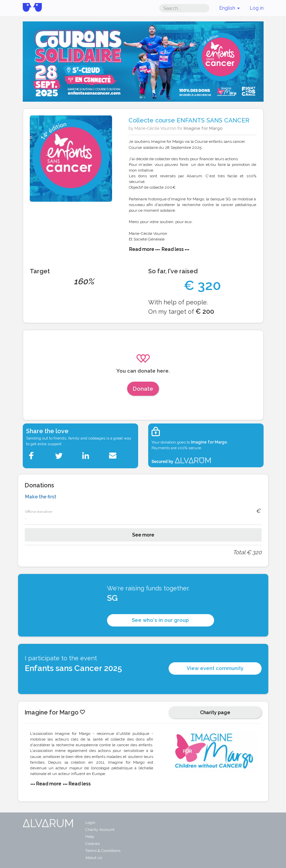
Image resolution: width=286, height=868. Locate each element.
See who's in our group (160, 620)
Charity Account (100, 830)
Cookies (92, 844)
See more (143, 535)
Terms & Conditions (103, 851)
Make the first (41, 497)
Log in (257, 8)
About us (94, 858)
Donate (143, 389)
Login (90, 823)
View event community (215, 668)
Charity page (215, 712)
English (230, 8)
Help (90, 837)
